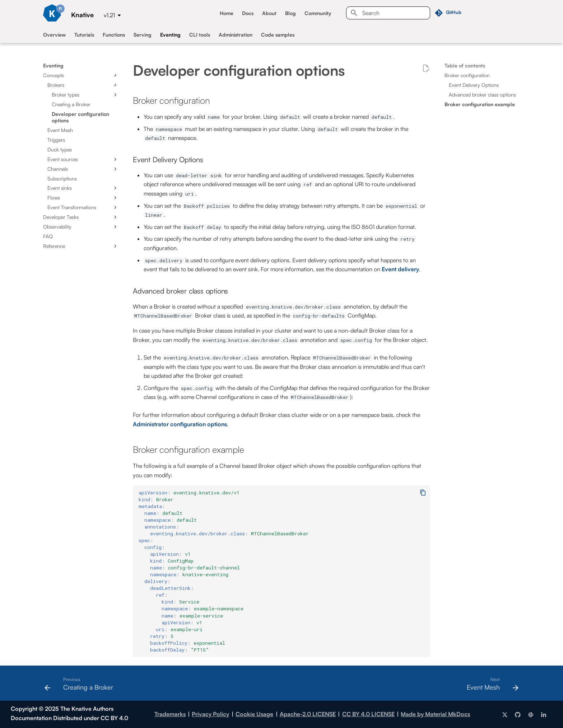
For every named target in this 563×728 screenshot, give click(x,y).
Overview (54, 35)
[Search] (388, 13)
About (269, 13)
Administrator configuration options (180, 424)
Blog (290, 13)
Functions (114, 35)
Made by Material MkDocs (435, 714)
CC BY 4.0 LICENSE (368, 714)
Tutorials (84, 35)
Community (318, 13)
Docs (248, 13)
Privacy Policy (210, 714)
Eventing (170, 35)
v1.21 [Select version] (109, 15)
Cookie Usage (254, 714)
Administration (236, 35)
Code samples (278, 35)
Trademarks (170, 714)
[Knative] (54, 13)
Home (227, 13)
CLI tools (200, 35)
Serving (143, 35)
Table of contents (465, 65)
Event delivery (400, 269)
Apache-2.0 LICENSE (308, 714)
